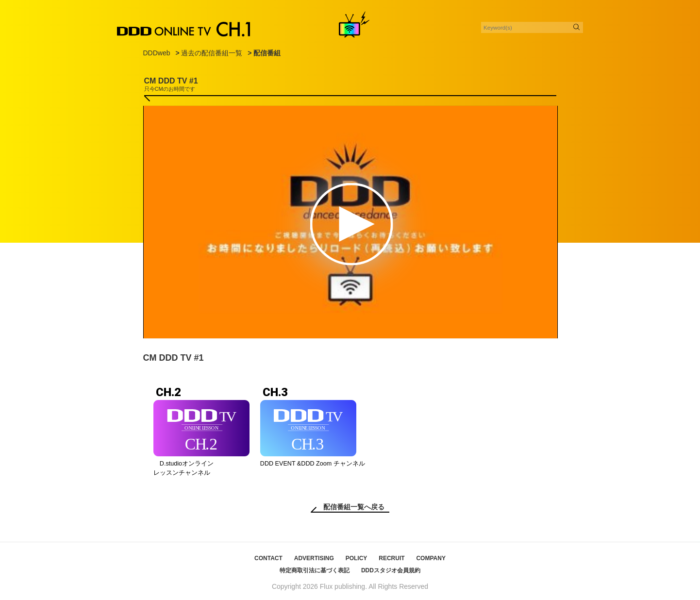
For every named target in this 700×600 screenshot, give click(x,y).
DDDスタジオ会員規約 (391, 570)
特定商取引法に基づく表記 (315, 570)
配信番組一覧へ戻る (354, 507)
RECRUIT (392, 558)
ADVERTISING (314, 558)
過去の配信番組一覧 (212, 53)
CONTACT (268, 558)
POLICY (357, 558)
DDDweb (157, 53)
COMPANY (431, 558)
